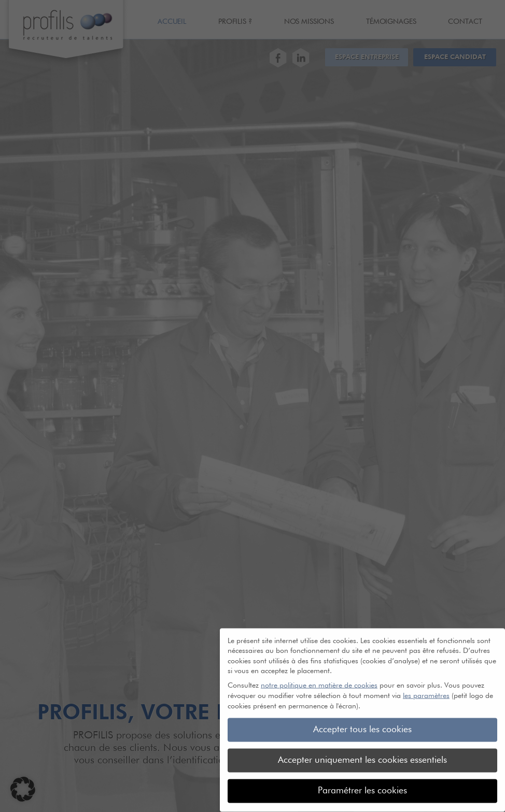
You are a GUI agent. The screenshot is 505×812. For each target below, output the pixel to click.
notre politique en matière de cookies (319, 679)
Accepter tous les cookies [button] (362, 723)
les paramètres (426, 690)
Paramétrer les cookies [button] (362, 785)
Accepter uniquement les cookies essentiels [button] (362, 754)
